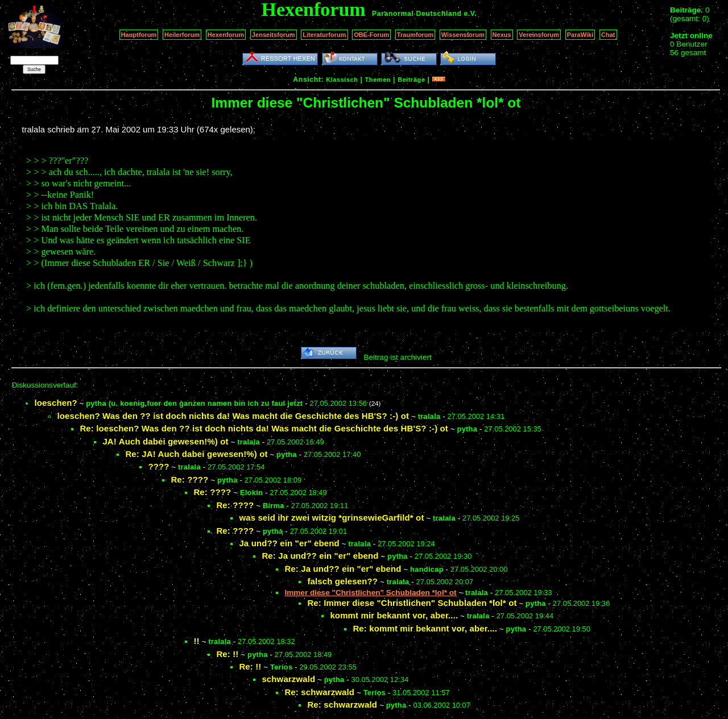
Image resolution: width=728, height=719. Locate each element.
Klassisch (342, 80)
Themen (378, 80)
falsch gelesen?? (342, 581)
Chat (608, 35)
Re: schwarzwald (319, 692)
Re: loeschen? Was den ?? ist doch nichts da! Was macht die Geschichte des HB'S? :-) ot (264, 428)
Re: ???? (189, 479)
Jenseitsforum (274, 35)
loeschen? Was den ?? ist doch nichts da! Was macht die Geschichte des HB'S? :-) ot (233, 416)
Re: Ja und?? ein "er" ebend (320, 556)
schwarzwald (288, 679)
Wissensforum (463, 35)
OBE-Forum (371, 35)
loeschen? (55, 403)
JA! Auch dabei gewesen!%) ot (165, 441)
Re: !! (227, 654)
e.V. (470, 14)
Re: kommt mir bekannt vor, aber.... (425, 628)
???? (158, 466)
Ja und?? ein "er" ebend (289, 543)
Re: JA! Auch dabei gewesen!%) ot (196, 454)
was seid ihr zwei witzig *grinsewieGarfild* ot (331, 518)
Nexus (502, 35)
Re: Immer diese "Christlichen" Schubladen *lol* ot (412, 603)
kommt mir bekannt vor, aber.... (394, 615)
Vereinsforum (539, 35)
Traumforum (415, 35)
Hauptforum (139, 35)
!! (196, 641)
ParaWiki (580, 35)
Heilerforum (182, 35)
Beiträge (411, 80)
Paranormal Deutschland (417, 14)
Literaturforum (324, 35)
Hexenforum (226, 35)
